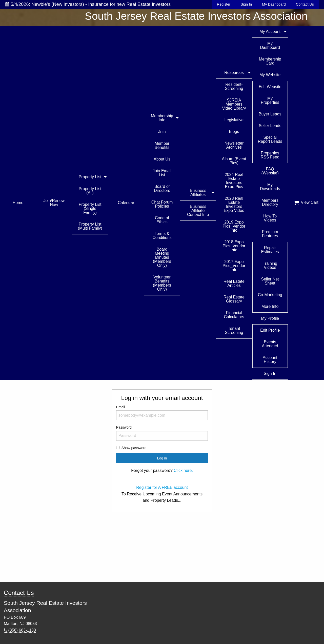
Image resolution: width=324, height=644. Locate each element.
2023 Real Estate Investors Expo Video (234, 204)
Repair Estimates (270, 250)
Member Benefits (162, 145)
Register (224, 4)
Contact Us (305, 4)
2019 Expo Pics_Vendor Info (234, 226)
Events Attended (270, 344)
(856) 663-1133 (20, 630)
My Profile (270, 318)
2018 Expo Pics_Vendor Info (234, 246)
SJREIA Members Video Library (234, 104)
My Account (270, 32)
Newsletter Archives (234, 145)
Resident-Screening (234, 86)
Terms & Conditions (162, 236)
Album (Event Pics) (234, 161)
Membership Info (162, 118)
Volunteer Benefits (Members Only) (162, 283)
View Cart (306, 203)
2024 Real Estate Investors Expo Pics (234, 181)
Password (162, 433)
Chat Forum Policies (162, 204)
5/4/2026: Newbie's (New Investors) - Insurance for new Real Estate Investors (88, 4)
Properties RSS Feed (270, 155)
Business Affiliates (198, 193)
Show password (134, 448)
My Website (270, 75)
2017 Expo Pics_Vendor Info (234, 266)
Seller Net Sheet (270, 281)
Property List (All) (90, 191)
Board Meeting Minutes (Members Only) (162, 257)
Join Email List (162, 173)
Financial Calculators (234, 315)
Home (18, 203)
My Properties (270, 100)
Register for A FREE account (162, 487)
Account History (270, 360)
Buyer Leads (270, 114)
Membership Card (270, 61)
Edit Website (270, 87)
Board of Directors (162, 188)
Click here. (183, 470)
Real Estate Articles (234, 283)
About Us (162, 159)
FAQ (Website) (270, 171)
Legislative (234, 120)
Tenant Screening (234, 330)
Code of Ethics (162, 220)
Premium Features (270, 234)
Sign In (246, 4)
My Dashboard (274, 4)
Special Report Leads (270, 139)
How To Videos (270, 218)
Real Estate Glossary (234, 299)
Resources (234, 73)
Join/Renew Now (54, 203)
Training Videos (270, 265)
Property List (90, 177)
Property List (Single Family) (90, 208)
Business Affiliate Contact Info (198, 210)
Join (162, 132)
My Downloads (270, 187)
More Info (270, 306)
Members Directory (270, 202)
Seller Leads (270, 126)
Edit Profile (270, 330)
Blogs (234, 132)
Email (162, 413)
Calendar (126, 203)
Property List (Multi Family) (90, 226)
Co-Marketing (270, 295)
